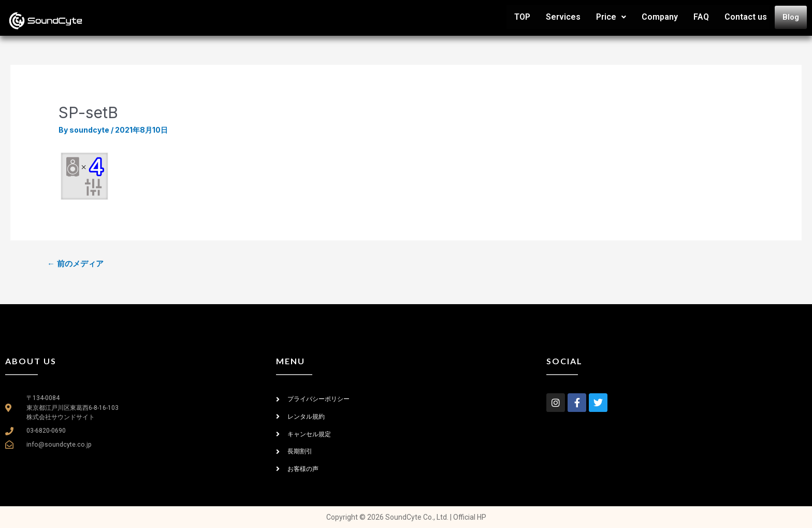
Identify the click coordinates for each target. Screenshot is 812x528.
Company (660, 17)
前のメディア (75, 264)
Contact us (746, 17)
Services (563, 17)
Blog (791, 17)
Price (611, 17)
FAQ (701, 17)
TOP (522, 17)
